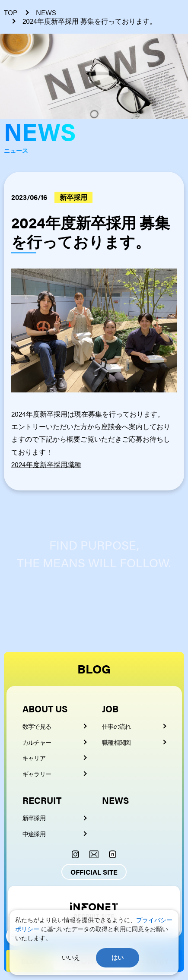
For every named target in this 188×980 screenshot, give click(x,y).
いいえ (71, 958)
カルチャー (37, 742)
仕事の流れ (116, 726)
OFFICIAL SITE (94, 872)
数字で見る (37, 726)
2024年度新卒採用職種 (46, 464)
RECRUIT (42, 800)
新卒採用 (34, 818)
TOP (11, 13)
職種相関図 (116, 742)
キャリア (34, 758)
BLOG (94, 669)
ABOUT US (45, 708)
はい (118, 958)
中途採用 (34, 834)
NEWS (46, 13)
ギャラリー (37, 774)
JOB (110, 708)
